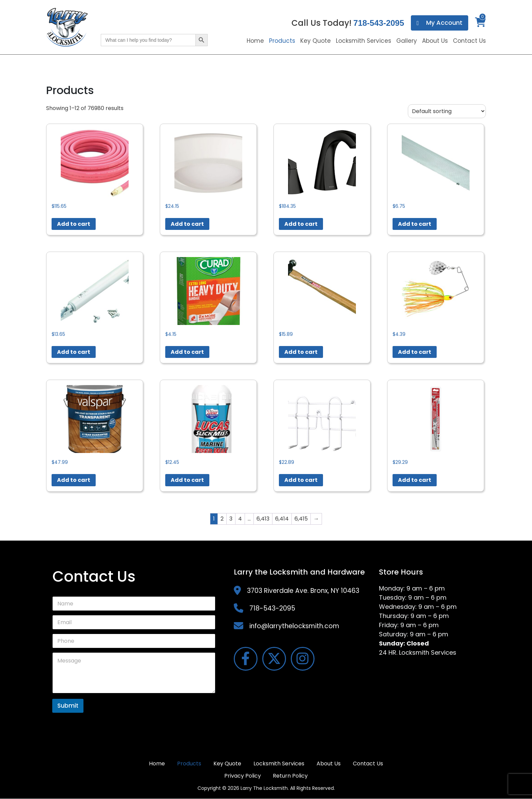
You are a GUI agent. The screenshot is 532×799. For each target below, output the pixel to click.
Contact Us (469, 41)
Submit (68, 706)
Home (255, 41)
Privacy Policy (243, 776)
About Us (435, 41)
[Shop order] (447, 111)
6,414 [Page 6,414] (282, 519)
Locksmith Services (364, 41)
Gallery (407, 41)
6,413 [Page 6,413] (263, 519)
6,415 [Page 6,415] (301, 519)
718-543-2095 (379, 23)
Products (282, 41)
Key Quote (316, 41)
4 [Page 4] (240, 519)
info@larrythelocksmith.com (294, 626)
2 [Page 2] (222, 519)
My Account (440, 23)
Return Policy (291, 776)
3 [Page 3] (231, 519)
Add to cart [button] (74, 224)
